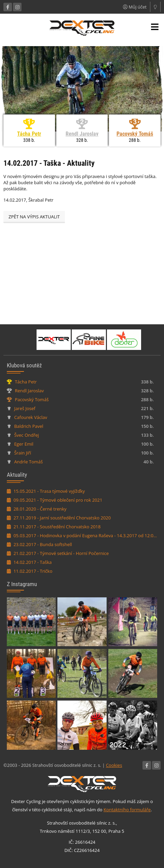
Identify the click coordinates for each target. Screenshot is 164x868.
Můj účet (135, 7)
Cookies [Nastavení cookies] (114, 765)
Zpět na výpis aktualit (34, 217)
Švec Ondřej (26, 435)
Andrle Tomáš (28, 462)
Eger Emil (24, 444)
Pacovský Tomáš (135, 134)
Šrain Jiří (23, 453)
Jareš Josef (25, 408)
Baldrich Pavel (29, 426)
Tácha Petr (29, 134)
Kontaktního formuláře (127, 810)
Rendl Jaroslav (82, 134)
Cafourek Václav (31, 417)
